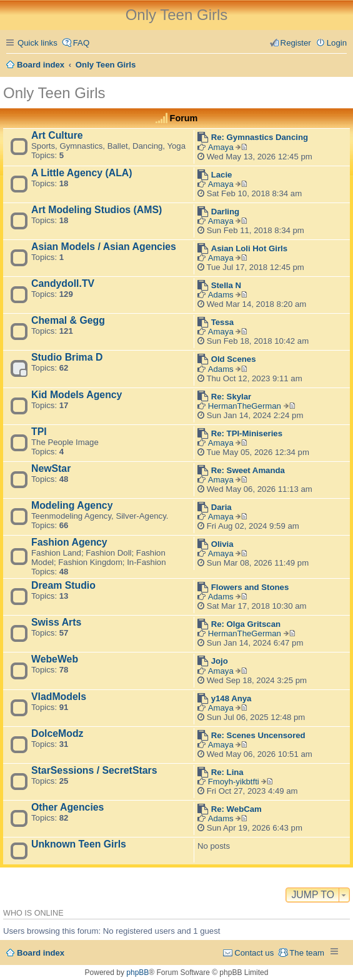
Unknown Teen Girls (79, 844)
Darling (225, 212)
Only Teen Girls (54, 93)
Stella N (226, 285)
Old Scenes (234, 359)
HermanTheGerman (245, 406)
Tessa (222, 322)
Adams (221, 295)
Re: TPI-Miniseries (247, 433)
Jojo (220, 661)
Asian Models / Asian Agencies (104, 247)
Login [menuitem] (337, 43)
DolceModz (57, 733)
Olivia (222, 544)
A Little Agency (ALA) (82, 173)
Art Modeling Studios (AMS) (97, 210)
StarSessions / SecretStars (94, 770)
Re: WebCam (236, 809)
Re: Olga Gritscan (246, 624)
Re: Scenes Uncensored (258, 735)
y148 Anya (231, 698)
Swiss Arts (56, 622)
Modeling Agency (72, 505)
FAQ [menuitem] (81, 43)
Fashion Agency (69, 542)
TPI (39, 432)
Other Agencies (67, 807)
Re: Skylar (231, 397)
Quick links (37, 43)
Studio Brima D (67, 357)
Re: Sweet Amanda (248, 470)
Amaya (221, 147)
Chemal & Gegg (68, 320)
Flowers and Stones (250, 587)
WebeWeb (55, 659)
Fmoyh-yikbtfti (234, 782)
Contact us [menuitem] (254, 953)
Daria (221, 507)
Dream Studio (63, 585)
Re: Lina (227, 772)
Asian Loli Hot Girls (249, 248)
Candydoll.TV (63, 283)
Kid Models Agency (77, 395)
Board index (41, 953)
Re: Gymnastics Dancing (260, 137)
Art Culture (57, 135)
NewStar (51, 468)
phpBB (137, 972)
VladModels (59, 697)
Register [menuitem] (296, 43)
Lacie (222, 175)
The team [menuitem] (307, 953)
